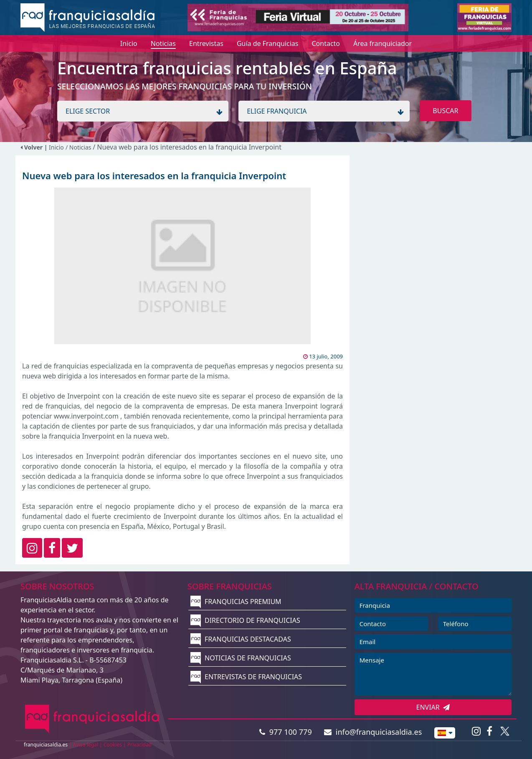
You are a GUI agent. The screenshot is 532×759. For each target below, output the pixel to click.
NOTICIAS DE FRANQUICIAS (241, 658)
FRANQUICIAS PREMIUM (236, 602)
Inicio (56, 147)
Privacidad (140, 745)
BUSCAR (445, 111)
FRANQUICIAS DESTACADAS (241, 639)
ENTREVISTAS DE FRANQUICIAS (246, 677)
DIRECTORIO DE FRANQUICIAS (245, 620)
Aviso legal (86, 745)
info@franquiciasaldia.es (373, 732)
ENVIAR (433, 707)
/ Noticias (79, 147)
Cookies (113, 745)
